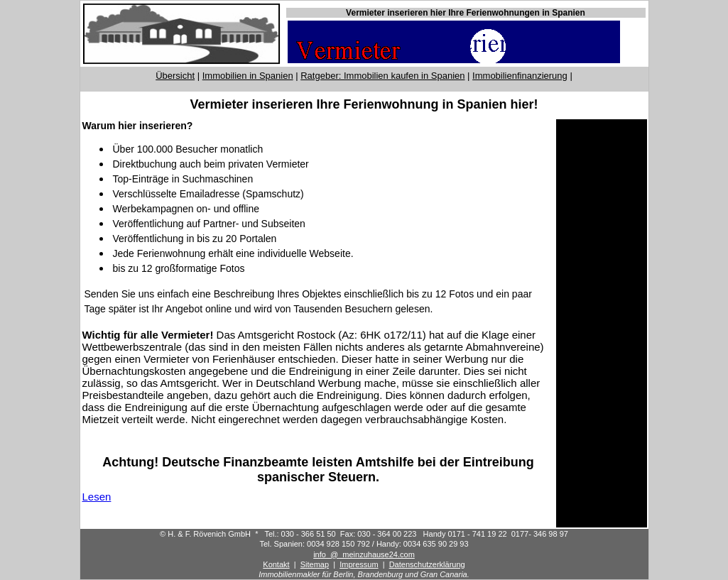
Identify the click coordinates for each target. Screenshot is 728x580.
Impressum (359, 564)
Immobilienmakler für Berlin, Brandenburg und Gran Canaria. (364, 574)
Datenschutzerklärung (427, 564)
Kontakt (276, 564)
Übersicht (175, 76)
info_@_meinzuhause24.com (364, 554)
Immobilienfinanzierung (520, 76)
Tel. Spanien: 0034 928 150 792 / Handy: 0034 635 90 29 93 (364, 544)
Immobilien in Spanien (248, 76)
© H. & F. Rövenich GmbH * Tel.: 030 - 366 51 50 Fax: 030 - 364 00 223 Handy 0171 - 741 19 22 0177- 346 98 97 (364, 534)
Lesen (97, 497)
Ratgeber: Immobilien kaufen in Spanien (382, 76)
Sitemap (315, 564)
